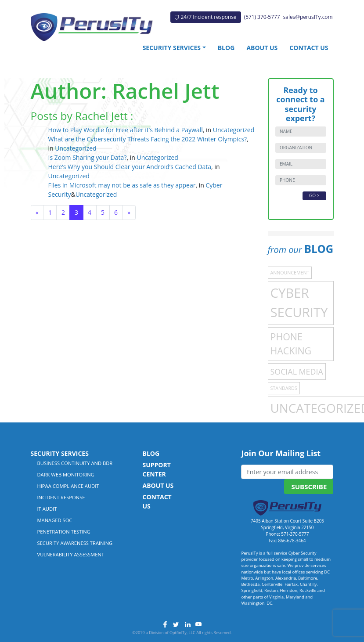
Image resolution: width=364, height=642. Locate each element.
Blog (226, 48)
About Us (262, 48)
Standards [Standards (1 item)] (284, 388)
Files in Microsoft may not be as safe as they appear (122, 185)
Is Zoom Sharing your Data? (88, 157)
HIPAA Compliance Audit (68, 486)
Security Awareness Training (75, 543)
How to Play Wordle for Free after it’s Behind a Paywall (126, 130)
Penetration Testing (64, 532)
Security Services (172, 48)
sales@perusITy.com (308, 17)
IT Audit (47, 509)
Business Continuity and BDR (75, 463)
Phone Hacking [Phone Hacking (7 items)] (291, 344)
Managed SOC (55, 520)
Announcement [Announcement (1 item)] (290, 273)
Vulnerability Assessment (71, 554)
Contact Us (309, 48)
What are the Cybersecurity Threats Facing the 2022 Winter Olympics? (148, 139)
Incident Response (61, 497)
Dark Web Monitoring (66, 474)
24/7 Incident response (205, 17)
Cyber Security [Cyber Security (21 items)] (299, 303)
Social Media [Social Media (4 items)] (297, 371)
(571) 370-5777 (262, 17)
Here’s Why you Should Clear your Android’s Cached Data (130, 167)
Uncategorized (234, 130)
